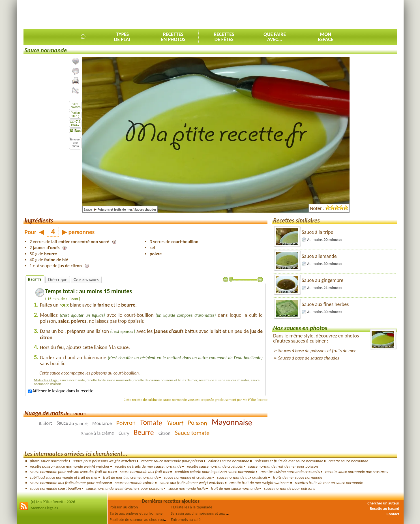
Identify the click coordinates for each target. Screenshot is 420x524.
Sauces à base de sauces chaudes (309, 358)
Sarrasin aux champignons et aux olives (203, 513)
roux (64, 305)
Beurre (144, 432)
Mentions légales (44, 508)
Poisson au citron (124, 507)
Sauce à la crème (98, 433)
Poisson (197, 423)
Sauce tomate (192, 433)
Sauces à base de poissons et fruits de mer (317, 351)
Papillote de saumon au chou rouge (139, 519)
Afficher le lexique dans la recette (61, 391)
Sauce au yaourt (72, 424)
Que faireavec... (275, 37)
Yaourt (175, 423)
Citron (165, 433)
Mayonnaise (232, 422)
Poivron (126, 423)
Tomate (151, 423)
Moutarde (102, 423)
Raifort (45, 423)
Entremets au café (186, 519)
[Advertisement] (294, 14)
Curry (124, 433)
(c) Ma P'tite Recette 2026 (53, 502)
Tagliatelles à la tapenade (192, 507)
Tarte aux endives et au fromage (136, 513)
